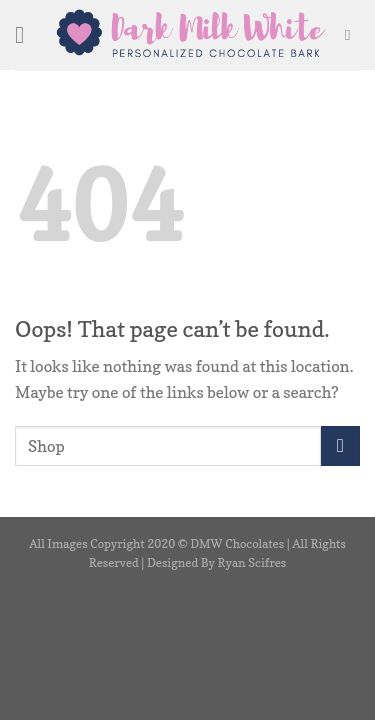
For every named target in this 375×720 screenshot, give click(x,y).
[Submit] (340, 445)
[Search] (352, 35)
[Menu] (27, 34)
